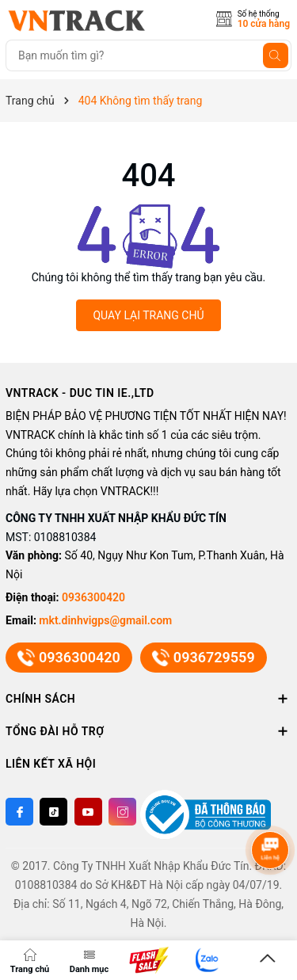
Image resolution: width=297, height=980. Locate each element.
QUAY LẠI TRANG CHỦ (148, 315)
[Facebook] (19, 812)
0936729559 (204, 658)
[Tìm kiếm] (276, 55)
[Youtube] (88, 812)
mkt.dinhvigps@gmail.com (105, 620)
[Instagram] (122, 812)
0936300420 (93, 597)
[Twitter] (53, 812)
